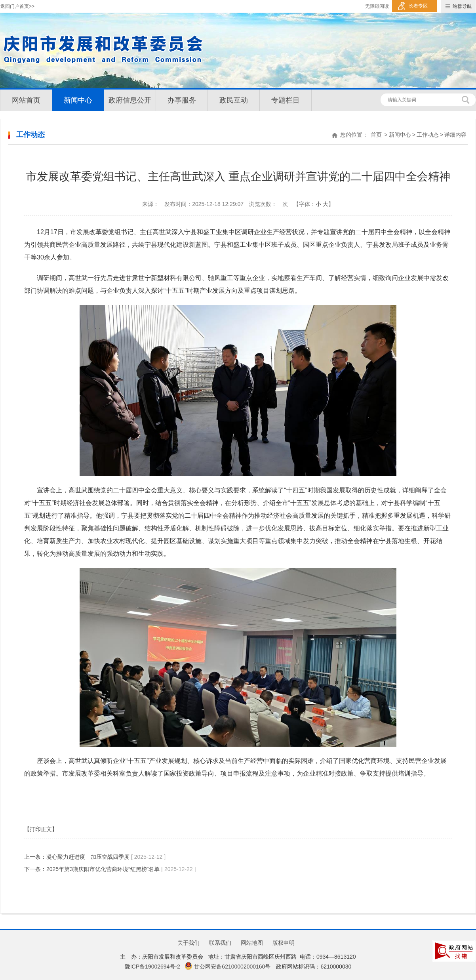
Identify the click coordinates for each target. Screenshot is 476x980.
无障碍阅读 (377, 6)
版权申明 (284, 943)
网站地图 (252, 943)
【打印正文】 (41, 829)
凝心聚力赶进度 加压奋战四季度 (89, 857)
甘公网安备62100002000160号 (228, 967)
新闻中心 (78, 100)
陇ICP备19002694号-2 (152, 967)
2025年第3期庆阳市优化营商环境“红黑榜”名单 (103, 869)
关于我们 (188, 943)
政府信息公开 (130, 100)
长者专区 (418, 6)
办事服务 (182, 100)
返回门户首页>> (17, 6)
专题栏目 (286, 100)
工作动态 (428, 135)
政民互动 (234, 100)
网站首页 (26, 100)
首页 (376, 135)
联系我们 (220, 943)
